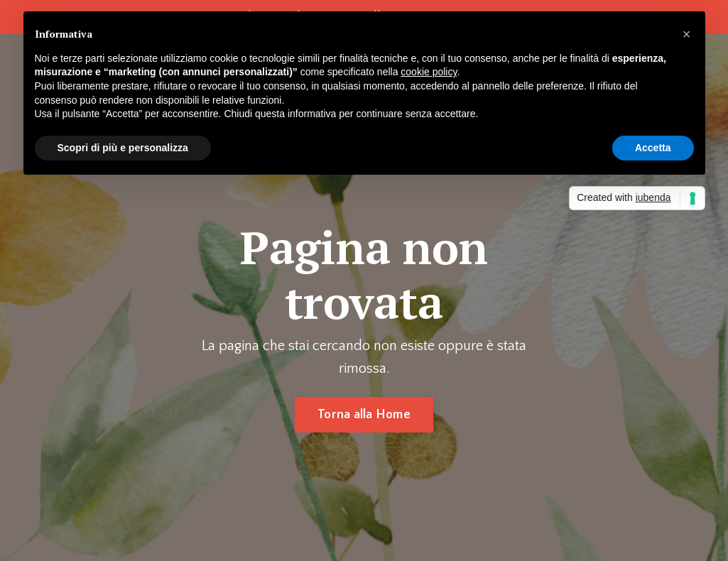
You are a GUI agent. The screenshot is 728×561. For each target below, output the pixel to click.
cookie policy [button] (429, 72)
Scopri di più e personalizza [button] (123, 148)
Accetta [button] (653, 148)
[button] (687, 34)
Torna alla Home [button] (364, 415)
